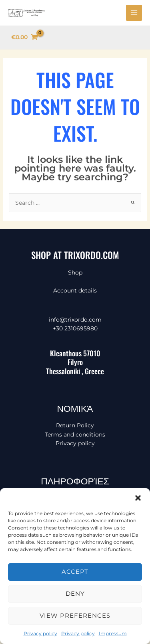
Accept (75, 572)
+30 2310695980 (75, 328)
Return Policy (75, 425)
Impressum (113, 633)
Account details (75, 290)
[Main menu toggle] (134, 13)
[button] (138, 498)
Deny (75, 594)
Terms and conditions (75, 435)
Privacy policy (40, 633)
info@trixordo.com (75, 320)
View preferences (75, 615)
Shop (75, 273)
